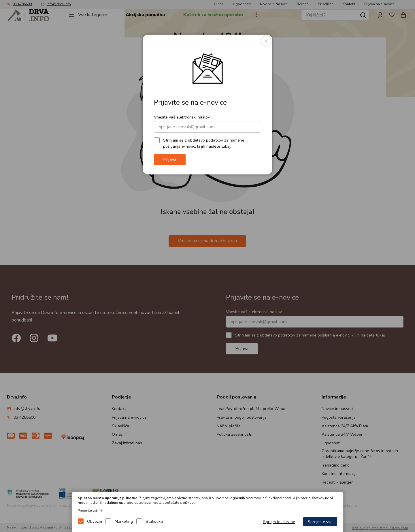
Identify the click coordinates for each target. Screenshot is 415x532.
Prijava (170, 159)
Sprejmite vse (320, 522)
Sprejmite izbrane (279, 522)
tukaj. (226, 146)
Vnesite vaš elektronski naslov (182, 117)
